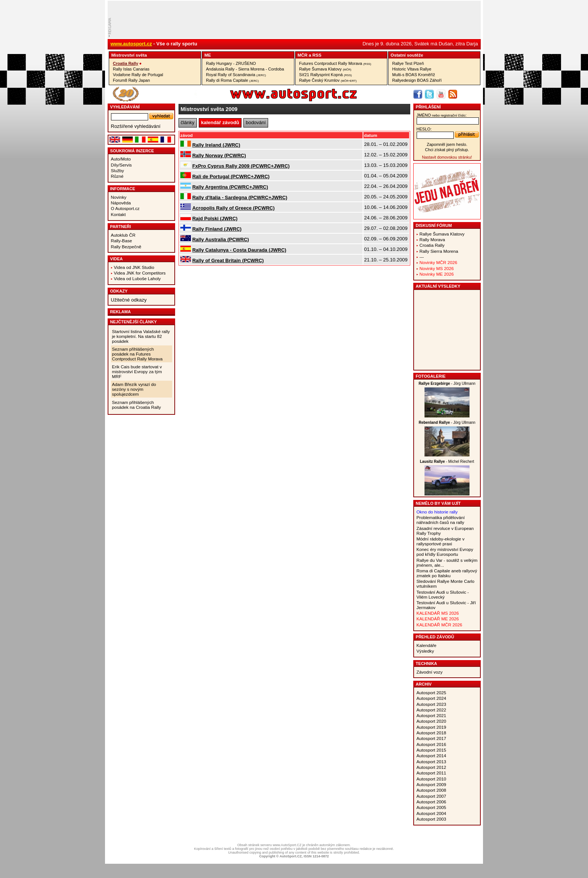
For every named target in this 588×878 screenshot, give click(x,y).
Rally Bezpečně (126, 247)
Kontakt (118, 214)
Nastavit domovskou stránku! (447, 157)
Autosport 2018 (431, 733)
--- (422, 257)
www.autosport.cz (131, 44)
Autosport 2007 (431, 796)
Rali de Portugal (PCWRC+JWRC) (231, 176)
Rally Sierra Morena (439, 251)
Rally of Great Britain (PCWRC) (228, 260)
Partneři (121, 227)
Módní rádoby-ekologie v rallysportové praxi (441, 541)
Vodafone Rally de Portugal (138, 75)
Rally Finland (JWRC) (217, 229)
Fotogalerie (431, 376)
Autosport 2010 (431, 779)
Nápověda (121, 203)
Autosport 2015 (431, 750)
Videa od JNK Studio (134, 267)
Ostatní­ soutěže (407, 55)
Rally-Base (122, 241)
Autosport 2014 (431, 756)
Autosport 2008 (431, 790)
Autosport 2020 (431, 721)
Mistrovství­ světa (129, 55)
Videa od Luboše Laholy (137, 278)
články (188, 122)
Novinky (119, 197)
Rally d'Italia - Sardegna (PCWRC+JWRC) (240, 197)
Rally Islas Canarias (131, 69)
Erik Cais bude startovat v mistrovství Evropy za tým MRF (137, 371)
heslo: (424, 129)
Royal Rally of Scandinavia (236, 75)
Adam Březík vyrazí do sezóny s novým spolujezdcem (134, 389)
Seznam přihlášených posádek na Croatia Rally (137, 405)
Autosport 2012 (431, 767)
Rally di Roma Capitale (232, 80)
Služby (118, 170)
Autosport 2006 (431, 802)
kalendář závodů (220, 122)
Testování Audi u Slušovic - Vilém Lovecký (443, 594)
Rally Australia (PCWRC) (221, 239)
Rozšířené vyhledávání (136, 126)
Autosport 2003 (431, 819)
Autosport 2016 (431, 744)
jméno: (442, 115)
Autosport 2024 (431, 698)
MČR (302, 55)
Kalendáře (427, 645)
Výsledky (425, 651)
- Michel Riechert (447, 462)
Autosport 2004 (431, 813)
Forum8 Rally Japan (131, 80)
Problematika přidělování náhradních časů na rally (441, 520)
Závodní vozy (430, 672)
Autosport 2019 (431, 727)
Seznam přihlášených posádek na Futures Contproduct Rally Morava (137, 354)
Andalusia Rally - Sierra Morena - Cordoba (245, 69)
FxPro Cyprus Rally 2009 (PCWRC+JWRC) (241, 166)
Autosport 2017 (431, 738)
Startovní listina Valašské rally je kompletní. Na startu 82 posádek (141, 336)
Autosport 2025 (431, 693)
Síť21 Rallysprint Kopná (326, 75)
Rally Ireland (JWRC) (216, 145)
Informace (123, 189)
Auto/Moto (121, 159)
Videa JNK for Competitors (140, 273)
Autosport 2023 (431, 704)
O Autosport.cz (125, 208)
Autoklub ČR (123, 235)
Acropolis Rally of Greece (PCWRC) (234, 208)
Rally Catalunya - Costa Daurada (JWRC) (239, 250)
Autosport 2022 (431, 710)
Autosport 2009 (431, 784)
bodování (256, 122)
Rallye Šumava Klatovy (325, 69)
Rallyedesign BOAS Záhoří (417, 80)
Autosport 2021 (431, 715)
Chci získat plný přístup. (447, 150)
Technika (427, 663)
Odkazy (119, 291)
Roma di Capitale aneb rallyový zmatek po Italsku (447, 573)
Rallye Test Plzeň (408, 63)
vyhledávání (125, 107)
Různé (117, 176)
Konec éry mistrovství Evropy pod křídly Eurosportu (445, 552)
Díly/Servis (121, 165)
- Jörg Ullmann (447, 383)
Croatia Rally (126, 63)
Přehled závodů (435, 637)
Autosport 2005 (431, 807)
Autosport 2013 (431, 762)
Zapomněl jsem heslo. (447, 144)
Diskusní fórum (434, 225)
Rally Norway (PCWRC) (219, 155)
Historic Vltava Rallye (412, 69)
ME (208, 55)
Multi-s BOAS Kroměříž (414, 75)
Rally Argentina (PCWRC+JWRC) (230, 187)
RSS (317, 55)
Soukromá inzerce (132, 151)
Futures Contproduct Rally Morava (335, 63)
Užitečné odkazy (129, 300)
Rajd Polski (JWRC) (215, 218)
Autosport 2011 (431, 773)
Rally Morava (432, 239)
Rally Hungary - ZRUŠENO (231, 63)
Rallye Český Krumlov (328, 80)
